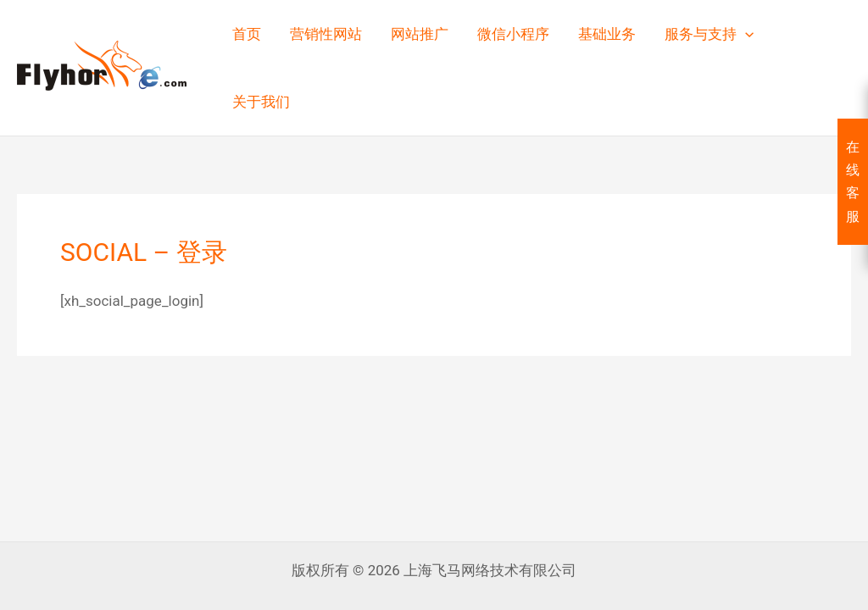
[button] (745, 34)
